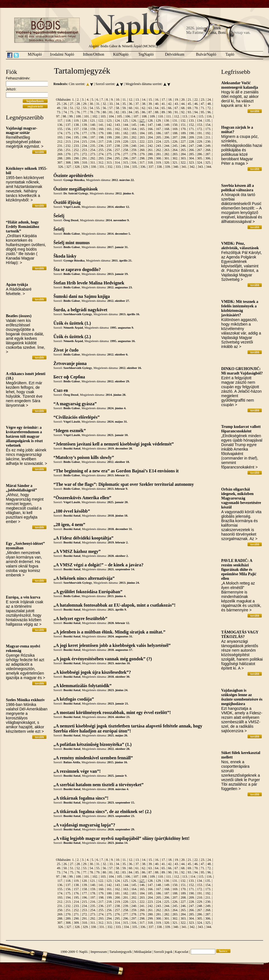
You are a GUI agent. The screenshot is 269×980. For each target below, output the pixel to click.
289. (68, 158)
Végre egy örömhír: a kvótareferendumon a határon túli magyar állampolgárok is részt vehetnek (24, 436)
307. (60, 162)
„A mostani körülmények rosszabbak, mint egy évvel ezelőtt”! (112, 712)
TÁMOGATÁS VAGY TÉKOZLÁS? (240, 634)
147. (151, 125)
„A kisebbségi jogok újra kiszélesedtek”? (92, 672)
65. (164, 108)
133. (191, 121)
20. (183, 100)
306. (208, 158)
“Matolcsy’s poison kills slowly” (84, 457)
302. (175, 158)
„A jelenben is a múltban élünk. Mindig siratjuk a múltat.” (109, 632)
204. (151, 137)
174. (60, 133)
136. (60, 125)
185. (151, 133)
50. (66, 108)
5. (93, 100)
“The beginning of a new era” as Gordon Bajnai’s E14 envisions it (116, 471)
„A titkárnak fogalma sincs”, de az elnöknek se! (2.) (102, 811)
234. (85, 146)
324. (200, 162)
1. (73, 100)
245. (175, 146)
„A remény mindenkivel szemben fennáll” (93, 758)
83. (124, 112)
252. (76, 150)
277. (126, 154)
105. (120, 116)
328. (77, 167)
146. (142, 125)
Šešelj (59, 216)
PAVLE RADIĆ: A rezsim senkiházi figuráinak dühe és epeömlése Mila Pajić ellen (239, 570)
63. (151, 108)
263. (167, 150)
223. (151, 142)
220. (126, 142)
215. (85, 142)
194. (68, 137)
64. (157, 108)
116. (209, 116)
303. (184, 158)
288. (60, 158)
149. (167, 125)
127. (142, 121)
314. (118, 162)
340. (176, 167)
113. (185, 116)
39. (151, 104)
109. (153, 116)
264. (175, 150)
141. (101, 125)
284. (184, 154)
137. (68, 125)
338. (160, 167)
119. (76, 121)
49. (59, 108)
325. (208, 162)
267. (200, 150)
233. (76, 146)
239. (126, 146)
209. (192, 137)
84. (131, 112)
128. (150, 121)
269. (60, 154)
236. (101, 146)
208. (184, 137)
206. (167, 137)
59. (124, 108)
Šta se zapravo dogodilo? (77, 269)
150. (175, 125)
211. (208, 137)
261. (151, 150)
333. (118, 167)
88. (157, 112)
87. (151, 112)
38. (144, 104)
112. (177, 116)
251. (68, 150)
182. (126, 133)
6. (98, 100)
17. (164, 100)
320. (167, 162)
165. (142, 129)
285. (192, 154)
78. (92, 112)
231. (60, 146)
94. (196, 112)
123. (109, 121)
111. (169, 116)
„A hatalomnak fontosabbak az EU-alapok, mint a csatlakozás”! (115, 605)
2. (78, 100)
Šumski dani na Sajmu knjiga (82, 296)
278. (134, 154)
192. (208, 133)
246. (184, 146)
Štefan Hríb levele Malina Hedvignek (89, 283)
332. (110, 167)
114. (193, 116)
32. (105, 104)
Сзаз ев (61, 390)
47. (203, 104)
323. (192, 162)
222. (142, 142)
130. (167, 121)
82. (118, 112)
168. (167, 129)
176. (76, 133)
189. (184, 133)
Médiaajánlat (143, 952)
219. (118, 142)
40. (157, 104)
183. (134, 133)
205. (159, 137)
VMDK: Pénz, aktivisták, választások (240, 246)
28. (78, 104)
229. (200, 142)
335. (135, 167)
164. (134, 129)
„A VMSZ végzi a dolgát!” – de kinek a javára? (98, 565)
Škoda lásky (65, 256)
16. (157, 100)
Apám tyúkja (17, 285)
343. (201, 167)
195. (77, 137)
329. (86, 167)
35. (124, 104)
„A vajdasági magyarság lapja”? (84, 825)
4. (88, 100)
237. (109, 146)
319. (159, 162)
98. (65, 116)
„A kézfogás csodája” (74, 699)
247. (192, 146)
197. (93, 137)
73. (59, 112)
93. (190, 112)
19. (177, 100)
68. (183, 108)
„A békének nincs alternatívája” (84, 578)
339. (168, 167)
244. (167, 146)
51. (72, 108)
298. (142, 158)
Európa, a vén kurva (23, 597)
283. (175, 154)
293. (101, 158)
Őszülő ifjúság (67, 202)
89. (164, 112)
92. (183, 112)
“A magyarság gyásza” (75, 404)
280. (151, 154)
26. (66, 104)
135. (208, 121)
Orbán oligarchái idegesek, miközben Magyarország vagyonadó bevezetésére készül (241, 498)
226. (175, 142)
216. (93, 142)
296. (126, 158)
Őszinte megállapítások (76, 189)
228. (192, 142)
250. (60, 150)
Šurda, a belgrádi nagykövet (80, 310)
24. (210, 100)
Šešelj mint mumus (72, 243)
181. (118, 133)
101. (87, 116)
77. (85, 112)
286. (200, 154)
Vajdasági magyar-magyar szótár (22, 130)
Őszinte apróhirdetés (73, 175)
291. (85, 158)
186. (159, 133)
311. (93, 162)
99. (71, 116)
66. (170, 108)
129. (159, 121)
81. (111, 112)
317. (142, 162)
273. (93, 154)
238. (118, 146)
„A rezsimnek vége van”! (77, 771)
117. (60, 121)
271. (76, 154)
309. (77, 162)
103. (103, 116)
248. (200, 146)
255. (101, 150)
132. (183, 121)
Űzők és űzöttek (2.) (72, 337)
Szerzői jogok (163, 952)
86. (144, 112)
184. (142, 133)
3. (83, 100)
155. (60, 129)
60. (131, 108)
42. (170, 104)
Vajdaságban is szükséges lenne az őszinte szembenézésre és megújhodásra (242, 697)
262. (159, 150)
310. (85, 162)
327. (69, 167)
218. (109, 142)
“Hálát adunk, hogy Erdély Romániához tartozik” (23, 227)
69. (190, 108)
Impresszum (99, 952)
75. (72, 112)
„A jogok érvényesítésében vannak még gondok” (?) (103, 659)
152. (192, 125)
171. (192, 129)
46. (196, 104)
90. (170, 112)
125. (126, 121)
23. (203, 100)
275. (109, 154)
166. (151, 129)
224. (159, 142)
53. (85, 108)
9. (112, 100)
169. (175, 129)
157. (76, 129)
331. (102, 167)
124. (118, 121)
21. (190, 100)
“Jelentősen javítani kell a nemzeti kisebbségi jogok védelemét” (114, 444)
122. (101, 121)
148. (159, 125)
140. (93, 125)
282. (167, 154)
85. (137, 112)
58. (118, 108)
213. (68, 142)
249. (208, 146)
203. (142, 137)
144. (126, 125)
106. (128, 116)
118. (68, 121)
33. (111, 104)
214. (76, 142)
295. (118, 158)
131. (175, 121)
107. (136, 116)
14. (144, 100)
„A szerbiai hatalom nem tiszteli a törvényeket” (99, 785)
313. (109, 162)
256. (109, 150)
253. (85, 150)
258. (126, 150)
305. (200, 158)
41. (164, 104)
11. (125, 100)
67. (177, 108)
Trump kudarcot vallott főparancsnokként (241, 429)
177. (85, 133)
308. (68, 162)
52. (78, 108)
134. (200, 121)
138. (76, 125)
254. (93, 150)
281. (159, 154)
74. (66, 112)
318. (151, 162)
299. (151, 158)
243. (159, 146)
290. (76, 158)
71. (203, 108)
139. (85, 125)
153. (200, 125)
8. (108, 100)
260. (142, 150)
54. (92, 108)
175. (68, 133)
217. (101, 142)
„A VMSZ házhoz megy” (77, 551)
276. (118, 154)
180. (109, 133)
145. (134, 125)
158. (85, 129)
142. (109, 125)
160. (101, 129)
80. (105, 112)
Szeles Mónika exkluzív (25, 700)
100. (79, 116)
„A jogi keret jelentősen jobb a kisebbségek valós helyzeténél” (112, 645)
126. (134, 121)
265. (184, 150)
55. (98, 108)
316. (134, 162)
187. (167, 133)
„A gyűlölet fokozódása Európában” (88, 592)
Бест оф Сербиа (69, 377)
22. (196, 100)
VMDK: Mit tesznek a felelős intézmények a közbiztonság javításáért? (240, 308)
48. (209, 104)
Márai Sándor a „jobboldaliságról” (21, 488)
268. (208, 150)
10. (118, 100)
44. (183, 104)
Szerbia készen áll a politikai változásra (238, 188)
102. (95, 116)
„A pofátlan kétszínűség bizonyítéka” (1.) (93, 744)
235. (93, 146)
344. (209, 167)
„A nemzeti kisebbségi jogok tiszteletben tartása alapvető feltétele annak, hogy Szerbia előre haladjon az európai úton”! (128, 728)
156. (68, 129)
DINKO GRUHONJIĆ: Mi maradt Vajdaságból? (242, 371)
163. (126, 129)
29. (85, 104)
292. (93, 158)
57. (111, 108)
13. (137, 100)
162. (118, 129)
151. (184, 125)
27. (72, 104)
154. (208, 125)
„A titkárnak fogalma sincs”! (81, 798)
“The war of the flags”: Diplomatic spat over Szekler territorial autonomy (124, 484)
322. (184, 162)
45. (190, 104)
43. (177, 104)
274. (101, 154)
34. (118, 104)
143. (118, 125)
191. (200, 133)
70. (196, 108)
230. (208, 142)
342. (193, 167)
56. (105, 108)
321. (175, 162)
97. (58, 116)
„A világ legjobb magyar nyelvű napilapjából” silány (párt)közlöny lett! (121, 838)
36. (131, 104)
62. (144, 108)
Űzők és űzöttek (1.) (72, 323)
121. (93, 121)
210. (200, 137)
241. (142, 146)
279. (142, 154)
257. (118, 150)
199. (109, 137)
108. (144, 116)
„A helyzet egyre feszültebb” (80, 619)
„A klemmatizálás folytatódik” (82, 686)
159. (93, 129)
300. (159, 158)
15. (151, 100)
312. (101, 162)
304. (192, 158)
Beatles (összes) (19, 316)
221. (134, 142)
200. (118, 137)
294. (109, 158)
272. (85, 154)
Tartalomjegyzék (121, 952)
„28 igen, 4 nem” (69, 525)
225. (167, 142)
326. (61, 167)
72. (209, 108)
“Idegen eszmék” (70, 431)
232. (68, 146)
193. (60, 137)
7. (102, 100)
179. (101, 133)
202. (134, 137)
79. (98, 112)
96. (209, 112)
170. (184, 129)
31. (98, 104)
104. (112, 116)
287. (208, 154)
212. (60, 142)
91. (177, 112)
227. (184, 142)
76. (78, 112)
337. (151, 167)
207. (175, 137)
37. (137, 104)
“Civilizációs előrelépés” (76, 417)
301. (167, 158)
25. (59, 104)
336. (143, 167)
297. (134, 158)
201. (126, 137)
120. (85, 121)
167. (159, 129)
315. (126, 162)
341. (184, 167)
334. (127, 167)
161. (109, 129)
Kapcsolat (181, 952)
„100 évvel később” (72, 511)
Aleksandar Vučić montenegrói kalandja (240, 85)
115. (201, 116)
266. (192, 150)
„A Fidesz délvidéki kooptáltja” (83, 538)
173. (208, 129)
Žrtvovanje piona (70, 363)
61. (137, 108)
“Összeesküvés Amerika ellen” (82, 498)
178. (93, 133)
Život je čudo (66, 350)
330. (94, 167)
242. (151, 146)
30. (92, 104)
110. (161, 116)
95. (203, 112)
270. (68, 154)
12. (131, 100)
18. (170, 100)
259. (134, 150)
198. (101, 137)
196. (85, 137)
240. (134, 146)
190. (192, 133)
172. (200, 129)
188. (175, 133)
